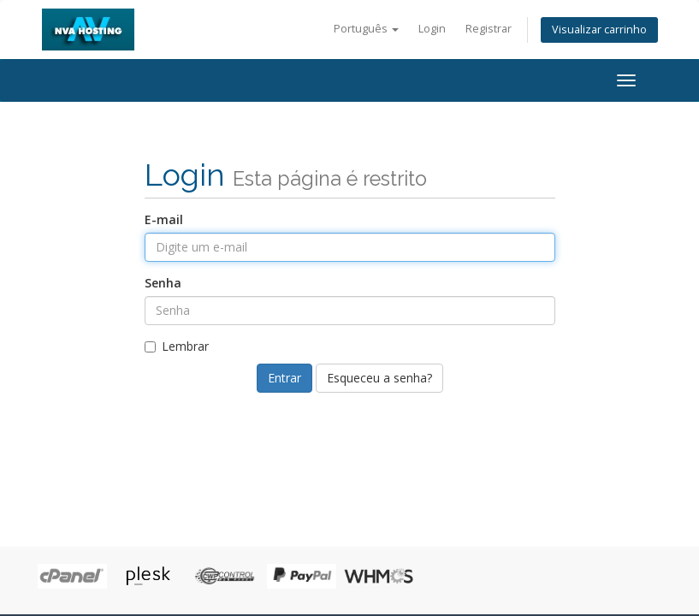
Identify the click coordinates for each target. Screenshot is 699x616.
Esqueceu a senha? (379, 378)
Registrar (489, 29)
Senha (163, 283)
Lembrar (177, 346)
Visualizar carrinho (599, 30)
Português (366, 29)
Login (432, 29)
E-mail (164, 219)
